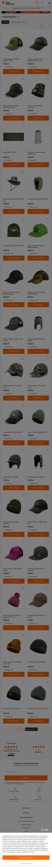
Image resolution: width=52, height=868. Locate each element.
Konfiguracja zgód (26, 863)
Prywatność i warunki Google (20, 845)
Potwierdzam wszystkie (26, 858)
